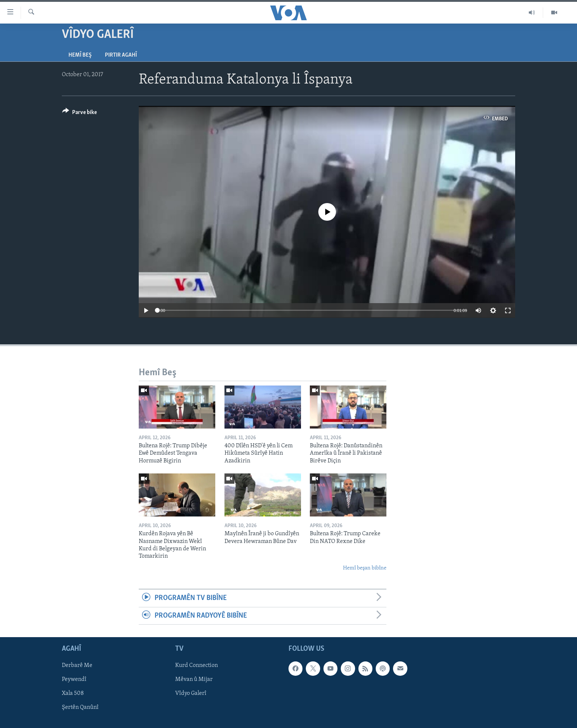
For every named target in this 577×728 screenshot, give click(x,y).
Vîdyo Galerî (191, 693)
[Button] (79, 113)
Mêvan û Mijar (194, 679)
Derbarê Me (77, 665)
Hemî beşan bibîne (365, 568)
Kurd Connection (197, 665)
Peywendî (74, 679)
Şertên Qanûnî (80, 707)
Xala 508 (73, 693)
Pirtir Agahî (121, 55)
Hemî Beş (80, 55)
